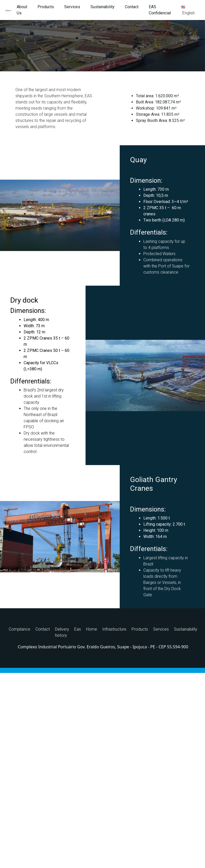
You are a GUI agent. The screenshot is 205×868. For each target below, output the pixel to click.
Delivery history (62, 632)
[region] (102, 46)
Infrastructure (114, 629)
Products (46, 7)
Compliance (20, 629)
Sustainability (102, 7)
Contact (132, 7)
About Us (22, 10)
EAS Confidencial (160, 10)
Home (92, 629)
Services (72, 7)
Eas (78, 629)
